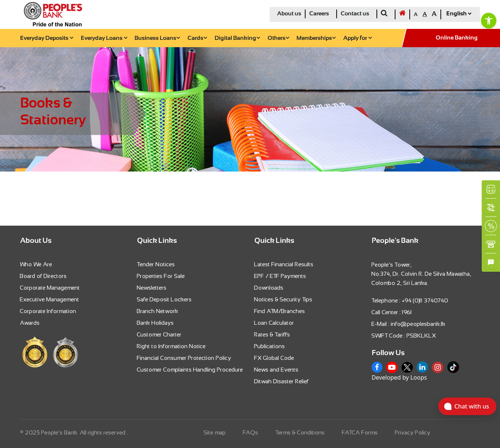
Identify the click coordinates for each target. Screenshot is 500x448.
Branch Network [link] (158, 311)
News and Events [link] (276, 370)
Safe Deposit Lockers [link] (164, 299)
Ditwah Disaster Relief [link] (282, 381)
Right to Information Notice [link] (171, 346)
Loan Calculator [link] (274, 323)
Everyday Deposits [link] (47, 38)
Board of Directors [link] (43, 276)
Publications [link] (270, 346)
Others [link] (278, 38)
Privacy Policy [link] (413, 432)
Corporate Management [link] (50, 288)
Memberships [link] (316, 38)
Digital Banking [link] (237, 38)
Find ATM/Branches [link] (280, 311)
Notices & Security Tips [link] (283, 299)
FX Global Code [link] (274, 358)
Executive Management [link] (50, 299)
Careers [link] (319, 14)
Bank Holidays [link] (156, 323)
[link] (489, 20)
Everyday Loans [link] (104, 38)
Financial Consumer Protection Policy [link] (184, 358)
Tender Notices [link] (156, 264)
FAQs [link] (251, 432)
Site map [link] (215, 432)
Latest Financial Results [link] (284, 264)
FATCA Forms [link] (360, 432)
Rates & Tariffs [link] (272, 334)
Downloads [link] (269, 288)
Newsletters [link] (152, 288)
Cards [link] (197, 38)
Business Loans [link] (157, 38)
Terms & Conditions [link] (300, 432)
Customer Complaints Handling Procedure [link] (190, 370)
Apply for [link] (357, 38)
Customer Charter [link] (159, 334)
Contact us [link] (355, 14)
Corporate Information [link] (48, 311)
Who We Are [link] (36, 264)
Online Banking (457, 38)
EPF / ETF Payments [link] (280, 276)
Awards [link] (30, 323)
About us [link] (289, 14)
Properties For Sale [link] (161, 276)
